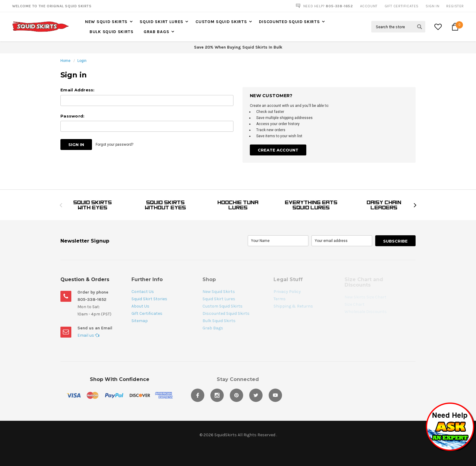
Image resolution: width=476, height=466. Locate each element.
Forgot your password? (114, 145)
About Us (140, 306)
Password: (72, 116)
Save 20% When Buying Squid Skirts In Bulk (238, 47)
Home (65, 61)
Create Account (278, 150)
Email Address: (78, 90)
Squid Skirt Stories (149, 299)
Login (82, 61)
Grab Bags (156, 32)
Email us (88, 335)
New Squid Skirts (106, 22)
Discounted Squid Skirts (289, 22)
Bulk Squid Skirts (112, 32)
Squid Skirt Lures (161, 22)
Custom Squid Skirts (221, 22)
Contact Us (143, 292)
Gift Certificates (147, 313)
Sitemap (140, 321)
